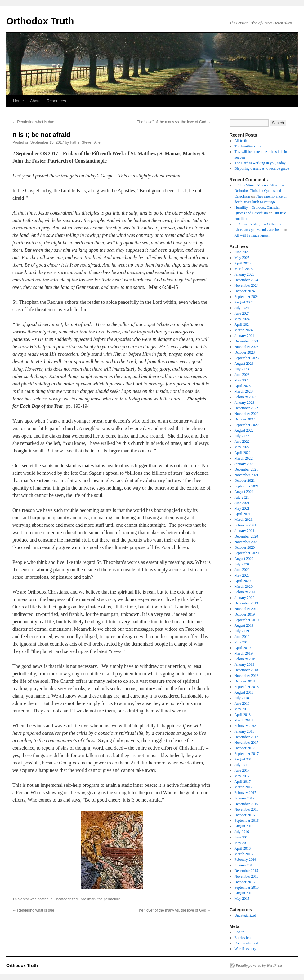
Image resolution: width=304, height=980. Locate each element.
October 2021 (245, 481)
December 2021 (246, 469)
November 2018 (247, 676)
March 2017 (244, 787)
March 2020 (244, 586)
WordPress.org (245, 949)
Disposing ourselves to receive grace (262, 168)
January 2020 (244, 598)
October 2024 (245, 291)
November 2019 (247, 609)
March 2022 (244, 458)
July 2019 (242, 631)
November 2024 (247, 285)
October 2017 (245, 748)
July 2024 (242, 308)
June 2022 (242, 442)
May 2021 (242, 508)
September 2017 (247, 754)
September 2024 (247, 297)
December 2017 (246, 737)
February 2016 (245, 860)
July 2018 (242, 698)
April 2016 (243, 848)
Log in (239, 932)
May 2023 (242, 380)
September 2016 (247, 821)
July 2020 (242, 564)
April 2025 (243, 263)
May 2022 (242, 447)
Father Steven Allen (86, 142)
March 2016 (244, 854)
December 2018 (246, 670)
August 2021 (244, 492)
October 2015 (245, 882)
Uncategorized (66, 899)
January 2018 (244, 731)
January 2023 (244, 403)
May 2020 (242, 575)
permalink (112, 899)
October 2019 (245, 614)
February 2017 (245, 793)
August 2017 (244, 759)
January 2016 (244, 865)
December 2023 (246, 341)
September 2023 (247, 358)
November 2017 (247, 743)
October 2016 (245, 815)
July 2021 (242, 497)
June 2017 (242, 770)
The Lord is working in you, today (260, 163)
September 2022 (247, 425)
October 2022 (245, 419)
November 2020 (247, 542)
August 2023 (244, 364)
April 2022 (243, 453)
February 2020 (245, 592)
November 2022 (247, 414)
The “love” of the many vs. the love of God (174, 122)
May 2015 (242, 899)
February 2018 (245, 726)
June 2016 (242, 837)
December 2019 (246, 603)
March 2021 (244, 520)
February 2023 (245, 397)
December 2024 (246, 280)
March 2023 (244, 391)
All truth (241, 141)
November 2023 (247, 347)
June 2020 (242, 570)
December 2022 (246, 408)
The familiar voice (248, 146)
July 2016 (242, 832)
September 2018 (247, 687)
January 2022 (244, 464)
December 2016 (246, 804)
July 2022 (242, 436)
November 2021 (247, 475)
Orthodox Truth (40, 21)
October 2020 (245, 547)
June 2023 (242, 375)
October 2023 (245, 352)
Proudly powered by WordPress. (260, 965)
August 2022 (244, 430)
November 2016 (247, 809)
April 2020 (243, 581)
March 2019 (244, 653)
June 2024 (242, 313)
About (35, 101)
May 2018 (242, 709)
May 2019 (242, 642)
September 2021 (247, 486)
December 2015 (246, 871)
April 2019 (243, 648)
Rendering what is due (33, 122)
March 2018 (244, 720)
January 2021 (244, 531)
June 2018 (242, 703)
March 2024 (244, 330)
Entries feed (244, 938)
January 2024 (244, 336)
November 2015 (247, 876)
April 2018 (243, 715)
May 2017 (242, 776)
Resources (56, 101)
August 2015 (244, 893)
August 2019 (244, 625)
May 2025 (242, 258)
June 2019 (242, 637)
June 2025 (242, 252)
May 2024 (242, 319)
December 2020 (246, 536)
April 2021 (243, 514)
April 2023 (243, 386)
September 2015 (247, 887)
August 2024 (244, 302)
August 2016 (244, 826)
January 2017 (244, 798)
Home (18, 101)
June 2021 (242, 503)
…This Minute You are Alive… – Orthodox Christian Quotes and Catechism (259, 191)
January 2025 (244, 274)
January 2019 (244, 664)
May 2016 (242, 843)
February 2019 (245, 659)
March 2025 (244, 269)
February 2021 (245, 525)
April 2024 (243, 324)
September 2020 (247, 553)
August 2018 (244, 692)
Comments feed (246, 943)
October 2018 (245, 681)
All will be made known (253, 235)
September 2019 (247, 620)
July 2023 (242, 369)
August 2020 (244, 559)
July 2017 (242, 765)
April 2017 (243, 782)
